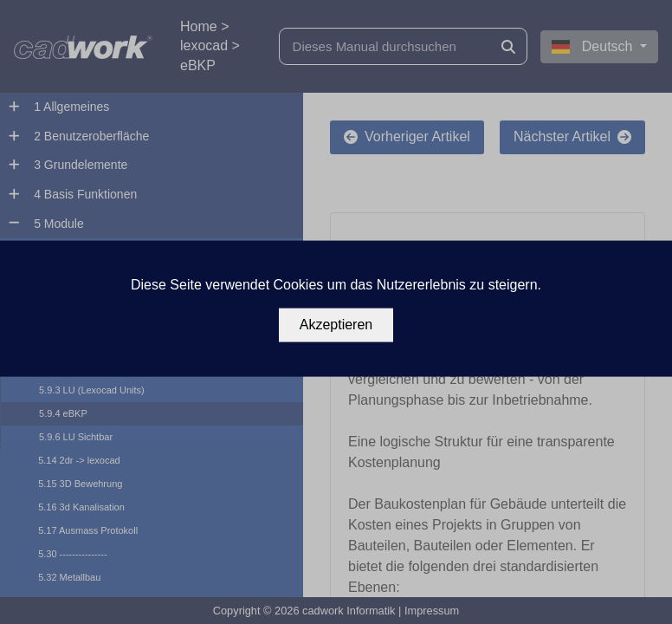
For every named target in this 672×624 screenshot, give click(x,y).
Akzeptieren (336, 325)
